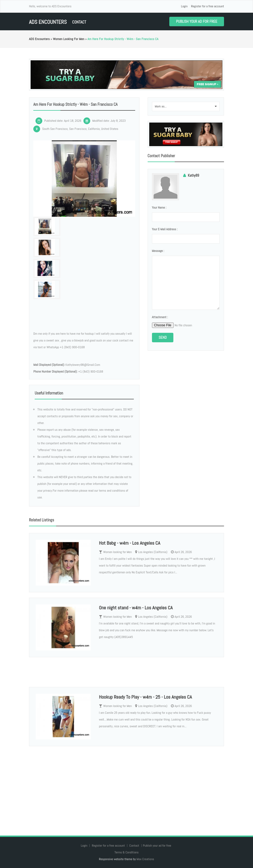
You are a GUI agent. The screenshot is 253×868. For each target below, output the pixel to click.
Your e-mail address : (165, 229)
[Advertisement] (126, 785)
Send (163, 337)
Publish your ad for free (197, 21)
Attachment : (160, 317)
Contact (79, 22)
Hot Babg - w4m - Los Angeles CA (129, 543)
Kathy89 (194, 175)
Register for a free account (207, 6)
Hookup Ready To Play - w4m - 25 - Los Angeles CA (145, 697)
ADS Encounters (48, 22)
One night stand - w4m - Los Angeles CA (136, 608)
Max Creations (145, 859)
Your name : (159, 208)
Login (184, 6)
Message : (158, 251)
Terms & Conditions (126, 852)
